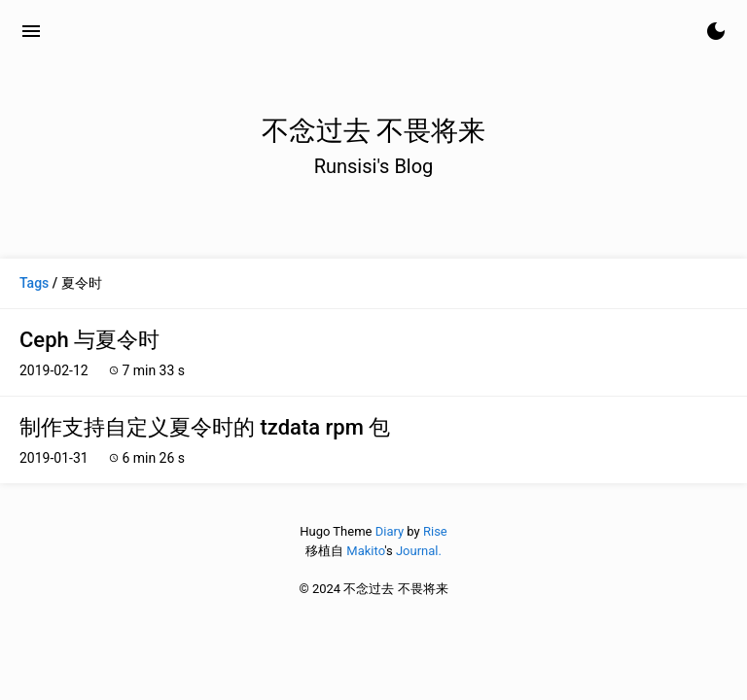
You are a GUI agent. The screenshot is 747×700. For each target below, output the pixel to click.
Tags (34, 283)
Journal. (419, 551)
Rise (435, 531)
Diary (390, 531)
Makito (365, 551)
